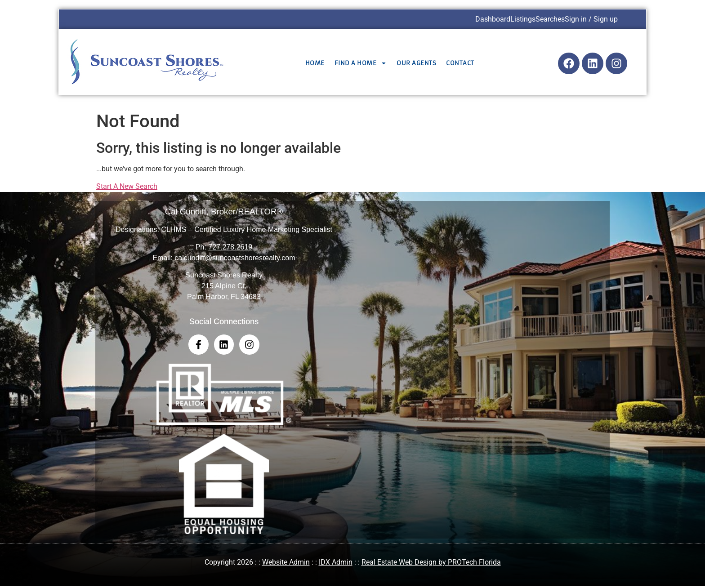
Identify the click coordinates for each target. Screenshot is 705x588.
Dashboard (493, 19)
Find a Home (361, 63)
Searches (550, 19)
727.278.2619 (230, 247)
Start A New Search (127, 186)
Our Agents (416, 63)
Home (315, 63)
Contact (460, 63)
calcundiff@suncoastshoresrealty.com (235, 258)
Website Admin (286, 565)
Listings (523, 19)
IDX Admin (336, 565)
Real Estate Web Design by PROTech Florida (431, 565)
